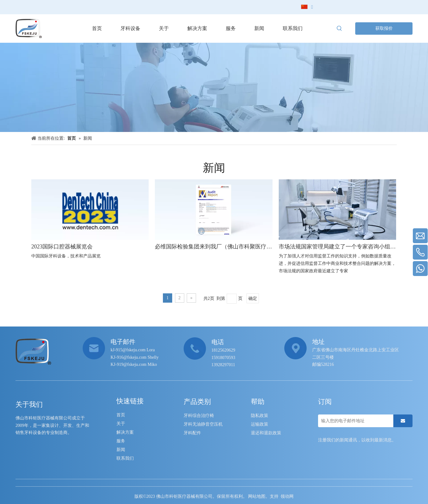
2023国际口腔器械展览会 (62, 247)
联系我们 (125, 458)
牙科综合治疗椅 (199, 416)
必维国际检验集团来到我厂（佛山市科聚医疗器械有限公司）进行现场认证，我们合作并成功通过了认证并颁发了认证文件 (214, 247)
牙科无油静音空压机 (203, 424)
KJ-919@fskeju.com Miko (134, 364)
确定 (253, 298)
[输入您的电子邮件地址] (354, 421)
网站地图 (257, 496)
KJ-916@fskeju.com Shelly (135, 357)
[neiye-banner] (214, 87)
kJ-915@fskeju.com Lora (133, 350)
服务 (121, 441)
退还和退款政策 (266, 433)
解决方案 (125, 432)
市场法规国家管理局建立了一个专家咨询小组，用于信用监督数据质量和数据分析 (337, 247)
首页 (121, 415)
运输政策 (260, 424)
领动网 (287, 496)
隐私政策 (260, 416)
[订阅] (403, 421)
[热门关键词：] (339, 28)
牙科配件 (192, 433)
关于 (121, 424)
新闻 (121, 450)
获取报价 (384, 28)
